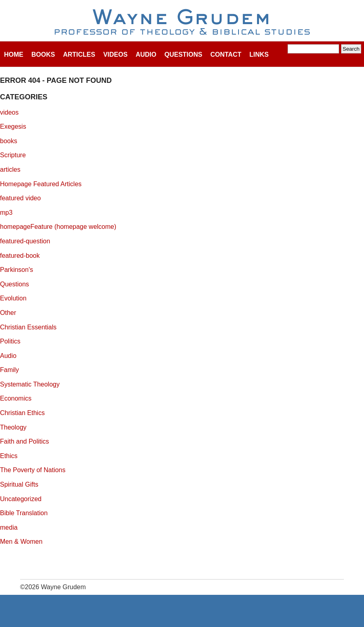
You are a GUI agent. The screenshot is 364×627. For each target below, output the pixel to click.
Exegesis (13, 126)
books (9, 141)
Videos (115, 54)
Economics (16, 398)
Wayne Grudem (182, 23)
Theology (13, 427)
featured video (20, 198)
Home (14, 54)
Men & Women (21, 542)
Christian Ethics (22, 413)
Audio (146, 54)
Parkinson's (16, 270)
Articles (79, 54)
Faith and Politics (25, 441)
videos (9, 112)
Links (259, 54)
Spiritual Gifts (19, 484)
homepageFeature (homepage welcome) (58, 227)
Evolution (13, 298)
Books (43, 54)
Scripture (13, 155)
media (9, 527)
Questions (183, 54)
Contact (226, 54)
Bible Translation (24, 513)
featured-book (20, 256)
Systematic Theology (30, 384)
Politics (10, 341)
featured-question (25, 241)
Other (8, 313)
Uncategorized (21, 499)
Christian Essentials (28, 327)
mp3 (6, 213)
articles (10, 170)
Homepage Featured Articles (41, 184)
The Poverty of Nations (33, 470)
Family (9, 370)
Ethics (9, 456)
